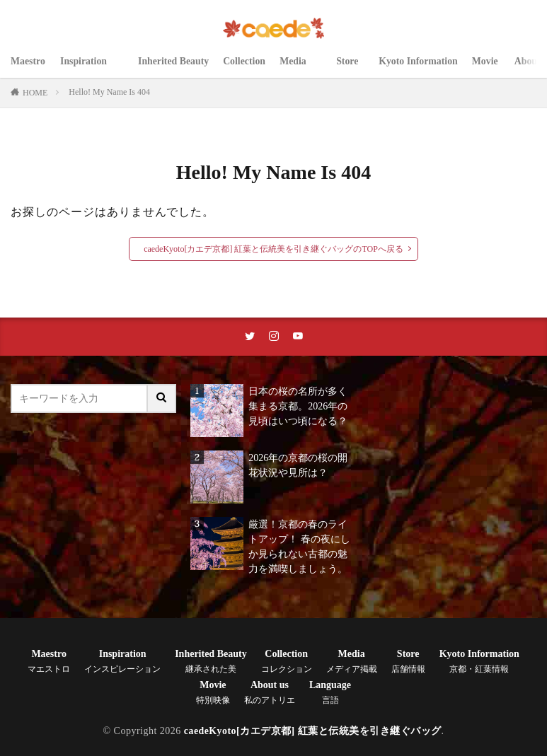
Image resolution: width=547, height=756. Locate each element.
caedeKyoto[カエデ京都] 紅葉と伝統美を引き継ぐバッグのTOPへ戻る (273, 249)
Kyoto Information (420, 69)
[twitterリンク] (250, 337)
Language (330, 693)
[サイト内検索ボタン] (162, 400)
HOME (35, 93)
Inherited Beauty (174, 69)
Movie (488, 69)
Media (302, 69)
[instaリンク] (274, 337)
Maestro (28, 69)
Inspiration (92, 69)
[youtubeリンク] (298, 337)
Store (352, 69)
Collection (246, 69)
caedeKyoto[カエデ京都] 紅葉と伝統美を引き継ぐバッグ (312, 732)
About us (270, 693)
